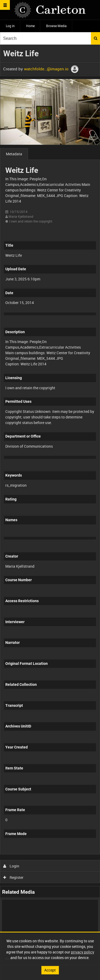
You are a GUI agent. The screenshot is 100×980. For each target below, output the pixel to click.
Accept (50, 970)
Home (30, 26)
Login (11, 866)
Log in (10, 26)
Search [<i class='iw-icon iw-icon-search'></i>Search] (96, 38)
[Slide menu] (5, 5)
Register (13, 877)
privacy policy (83, 952)
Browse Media (56, 26)
